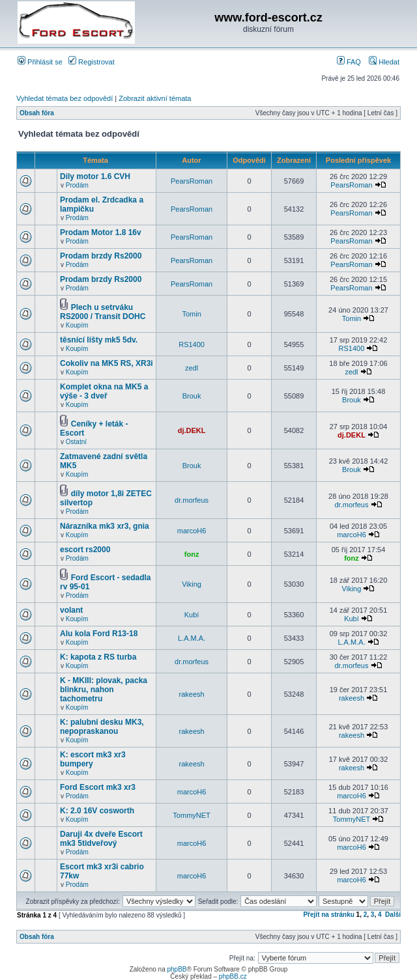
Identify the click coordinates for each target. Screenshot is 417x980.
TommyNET (191, 815)
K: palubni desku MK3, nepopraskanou (102, 727)
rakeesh (192, 694)
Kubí (192, 615)
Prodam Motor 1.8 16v (101, 232)
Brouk (192, 396)
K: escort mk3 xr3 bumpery (93, 759)
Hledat (384, 62)
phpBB (177, 969)
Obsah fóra (37, 113)
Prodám (77, 185)
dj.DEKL (192, 430)
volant (71, 610)
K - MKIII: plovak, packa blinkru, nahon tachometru (104, 690)
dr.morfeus (192, 500)
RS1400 (192, 344)
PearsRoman (192, 181)
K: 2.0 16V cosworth (97, 811)
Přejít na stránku (328, 915)
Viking (192, 584)
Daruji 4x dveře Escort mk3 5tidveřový (101, 839)
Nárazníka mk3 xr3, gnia (105, 526)
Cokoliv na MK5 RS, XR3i (107, 363)
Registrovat (92, 62)
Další (393, 915)
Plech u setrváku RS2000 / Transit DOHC (103, 312)
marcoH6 (192, 531)
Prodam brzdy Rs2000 (101, 256)
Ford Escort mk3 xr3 (98, 787)
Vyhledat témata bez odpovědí (65, 98)
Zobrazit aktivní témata (155, 98)
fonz (192, 554)
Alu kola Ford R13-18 (99, 634)
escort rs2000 (85, 550)
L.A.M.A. (192, 638)
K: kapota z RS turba (98, 657)
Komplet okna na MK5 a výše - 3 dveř (104, 391)
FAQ (349, 62)
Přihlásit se (40, 62)
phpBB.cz (233, 976)
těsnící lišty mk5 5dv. (99, 340)
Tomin (191, 314)
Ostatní (76, 442)
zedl (192, 368)
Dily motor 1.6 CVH (95, 176)
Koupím (77, 325)
